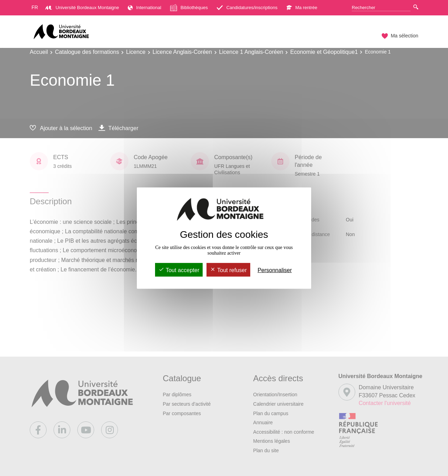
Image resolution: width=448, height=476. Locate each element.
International (145, 8)
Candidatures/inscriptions (247, 8)
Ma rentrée (302, 8)
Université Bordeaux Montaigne (82, 8)
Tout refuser (228, 270)
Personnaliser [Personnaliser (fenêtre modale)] (275, 270)
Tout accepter (179, 270)
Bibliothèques (189, 8)
